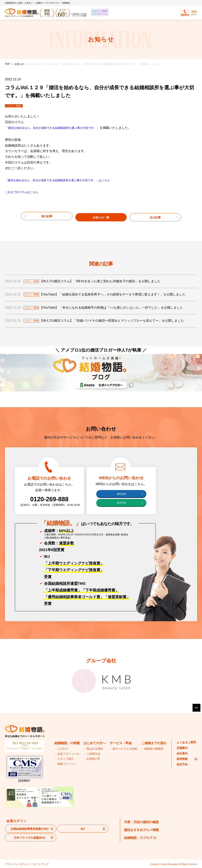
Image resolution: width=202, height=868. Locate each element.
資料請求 (121, 494)
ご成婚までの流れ (154, 743)
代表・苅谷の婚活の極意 (141, 822)
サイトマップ (33, 864)
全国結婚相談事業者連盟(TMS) (29, 829)
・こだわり (61, 749)
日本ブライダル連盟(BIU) (29, 838)
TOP (7, 64)
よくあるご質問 (186, 742)
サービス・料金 (121, 743)
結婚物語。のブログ (140, 838)
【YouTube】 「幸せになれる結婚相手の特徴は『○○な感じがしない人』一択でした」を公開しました (116, 307)
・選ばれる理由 (93, 749)
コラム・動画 (14, 106)
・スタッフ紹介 (64, 759)
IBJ (83, 829)
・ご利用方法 (92, 754)
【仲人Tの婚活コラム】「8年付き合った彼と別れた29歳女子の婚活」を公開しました (105, 280)
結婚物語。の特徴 (67, 743)
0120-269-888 (49, 499)
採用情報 (187, 759)
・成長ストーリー (65, 764)
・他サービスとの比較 (123, 749)
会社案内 (182, 753)
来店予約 (121, 503)
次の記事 (155, 216)
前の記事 (47, 216)
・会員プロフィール (67, 754)
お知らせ (19, 64)
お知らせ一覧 (101, 216)
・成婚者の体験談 (152, 749)
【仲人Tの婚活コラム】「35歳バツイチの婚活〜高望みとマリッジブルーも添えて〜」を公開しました (116, 320)
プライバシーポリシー (15, 864)
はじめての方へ (95, 743)
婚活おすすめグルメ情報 (141, 830)
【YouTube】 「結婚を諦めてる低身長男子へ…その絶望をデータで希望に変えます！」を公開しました (117, 294)
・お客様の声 (92, 759)
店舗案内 (182, 748)
